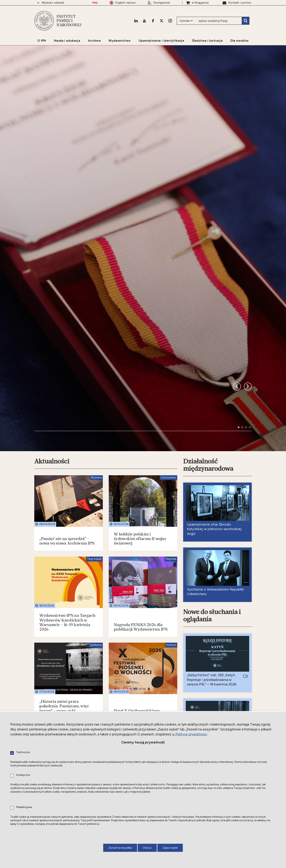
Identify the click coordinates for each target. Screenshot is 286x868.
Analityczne (23, 775)
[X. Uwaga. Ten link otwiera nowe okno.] (162, 21)
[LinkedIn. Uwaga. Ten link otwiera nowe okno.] (136, 21)
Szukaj (245, 21)
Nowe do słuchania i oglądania (212, 523)
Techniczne (23, 752)
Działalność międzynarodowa (208, 372)
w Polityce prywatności (190, 734)
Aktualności (52, 368)
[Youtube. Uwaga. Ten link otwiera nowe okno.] (144, 21)
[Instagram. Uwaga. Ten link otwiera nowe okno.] (170, 21)
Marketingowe (24, 807)
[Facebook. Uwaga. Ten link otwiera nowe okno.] (153, 21)
